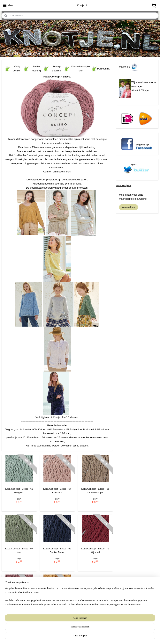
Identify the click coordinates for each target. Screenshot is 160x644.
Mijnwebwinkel (115, 637)
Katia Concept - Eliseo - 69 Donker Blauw (57, 550)
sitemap (66, 637)
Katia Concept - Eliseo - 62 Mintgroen (19, 491)
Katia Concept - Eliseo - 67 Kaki (19, 550)
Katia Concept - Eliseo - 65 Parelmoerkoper (95, 491)
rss (73, 637)
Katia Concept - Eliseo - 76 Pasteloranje (57, 610)
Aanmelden (129, 207)
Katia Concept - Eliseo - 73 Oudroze (19, 610)
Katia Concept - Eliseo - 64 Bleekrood (57, 491)
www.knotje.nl (124, 185)
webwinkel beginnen (85, 637)
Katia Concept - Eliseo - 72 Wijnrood (95, 550)
